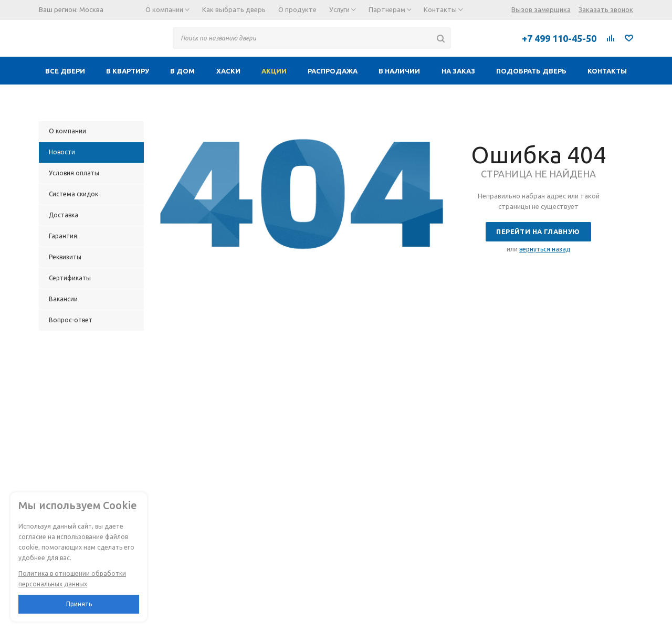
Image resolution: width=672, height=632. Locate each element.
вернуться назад (545, 249)
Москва (91, 9)
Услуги (343, 9)
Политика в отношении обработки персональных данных (72, 579)
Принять (79, 604)
